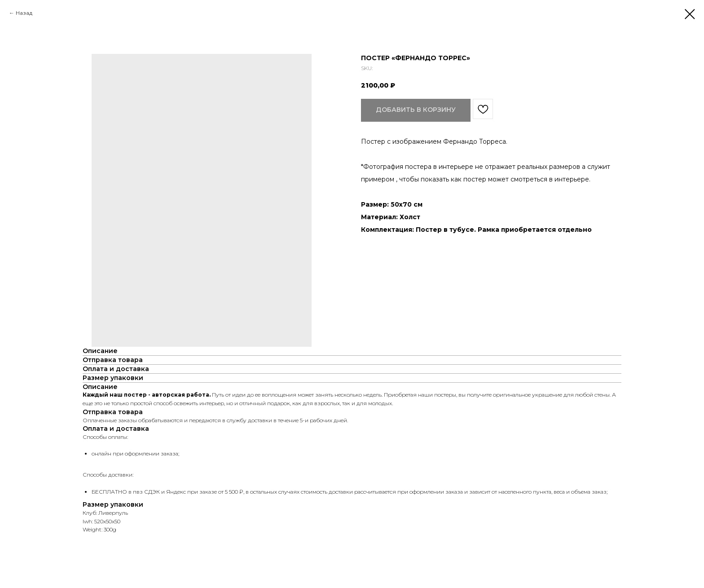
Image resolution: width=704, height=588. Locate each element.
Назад (24, 13)
